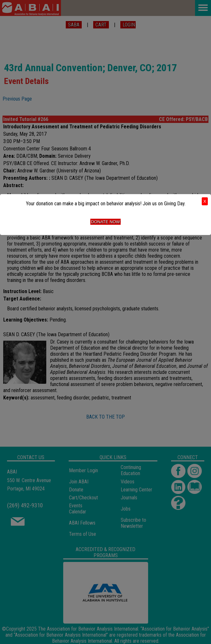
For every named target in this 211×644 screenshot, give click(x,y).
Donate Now (105, 222)
